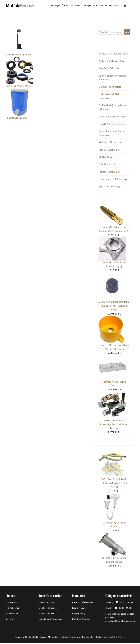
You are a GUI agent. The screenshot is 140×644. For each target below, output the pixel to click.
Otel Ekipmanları (107, 165)
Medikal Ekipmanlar (109, 150)
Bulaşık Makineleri (48, 609)
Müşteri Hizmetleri (102, 6)
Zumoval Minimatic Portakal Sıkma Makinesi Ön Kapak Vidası (114, 306)
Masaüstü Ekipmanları (110, 143)
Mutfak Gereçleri (108, 158)
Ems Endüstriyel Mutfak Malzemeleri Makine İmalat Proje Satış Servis (92, 638)
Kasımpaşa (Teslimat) (82, 603)
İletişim (88, 6)
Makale (117, 6)
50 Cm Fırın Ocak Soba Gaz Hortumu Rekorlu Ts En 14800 (114, 484)
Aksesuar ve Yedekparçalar (113, 54)
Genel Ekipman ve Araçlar (112, 117)
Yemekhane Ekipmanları (50, 620)
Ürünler (66, 6)
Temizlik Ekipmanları (109, 172)
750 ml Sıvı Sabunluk (16, 118)
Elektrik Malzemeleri (110, 87)
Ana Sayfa (55, 6)
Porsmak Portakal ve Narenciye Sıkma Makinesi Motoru (114, 425)
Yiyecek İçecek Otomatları (113, 180)
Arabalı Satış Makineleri (111, 61)
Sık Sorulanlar (12, 615)
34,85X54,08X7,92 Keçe (19, 86)
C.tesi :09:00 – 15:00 (118, 609)
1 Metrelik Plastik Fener (19, 55)
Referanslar (77, 6)
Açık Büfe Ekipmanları (110, 68)
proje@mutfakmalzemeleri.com (120, 622)
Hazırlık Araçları (47, 603)
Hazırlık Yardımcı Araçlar (112, 124)
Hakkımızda (12, 603)
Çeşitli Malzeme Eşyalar (111, 187)
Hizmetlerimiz (13, 609)
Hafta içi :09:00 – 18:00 (119, 603)
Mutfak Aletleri (46, 615)
